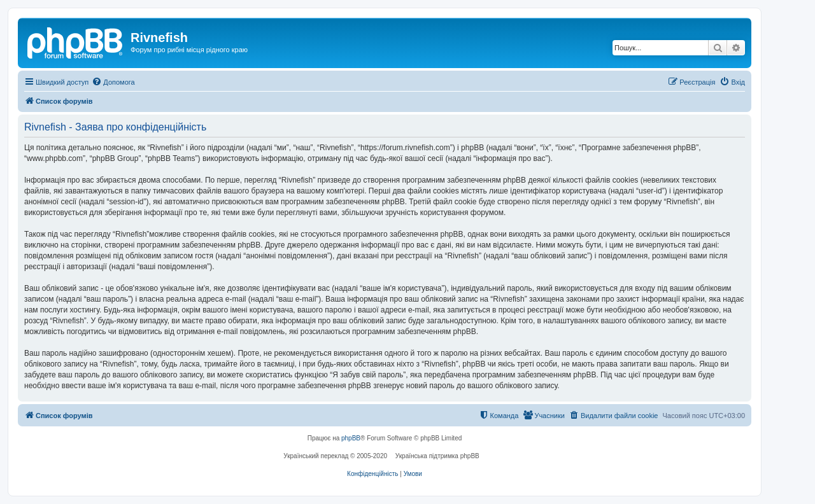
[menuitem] (113, 82)
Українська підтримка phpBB (437, 456)
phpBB (351, 438)
